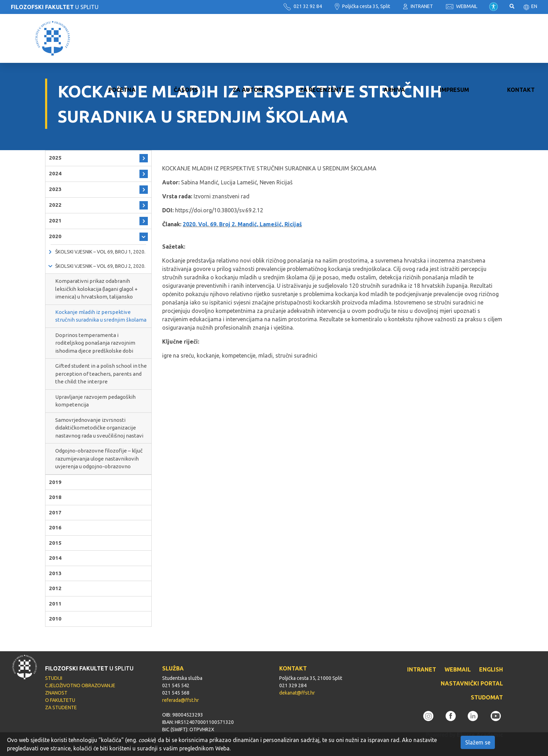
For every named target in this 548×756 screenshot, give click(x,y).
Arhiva (394, 38)
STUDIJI (54, 678)
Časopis (186, 38)
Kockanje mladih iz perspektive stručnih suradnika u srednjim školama (101, 316)
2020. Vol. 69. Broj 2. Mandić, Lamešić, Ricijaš (242, 224)
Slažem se (478, 742)
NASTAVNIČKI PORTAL (472, 683)
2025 (55, 158)
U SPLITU (55, 7)
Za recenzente (323, 38)
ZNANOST (56, 693)
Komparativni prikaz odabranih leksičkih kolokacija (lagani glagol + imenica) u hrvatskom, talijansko (96, 289)
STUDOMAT (487, 697)
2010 (55, 619)
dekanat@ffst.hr (297, 693)
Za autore (249, 38)
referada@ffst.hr (181, 700)
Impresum (454, 38)
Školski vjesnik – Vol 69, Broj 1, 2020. (100, 252)
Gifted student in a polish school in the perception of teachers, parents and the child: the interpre (101, 374)
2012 (55, 588)
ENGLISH (491, 669)
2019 (55, 482)
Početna (122, 38)
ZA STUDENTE (61, 707)
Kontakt (521, 38)
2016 (55, 527)
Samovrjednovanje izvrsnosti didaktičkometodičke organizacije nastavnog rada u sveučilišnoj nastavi (99, 428)
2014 (55, 558)
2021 (55, 221)
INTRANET (418, 6)
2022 (55, 205)
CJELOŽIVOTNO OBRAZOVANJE (80, 685)
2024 (55, 173)
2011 (55, 604)
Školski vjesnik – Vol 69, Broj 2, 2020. (100, 266)
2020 (55, 236)
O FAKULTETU (60, 700)
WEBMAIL (462, 6)
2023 (55, 189)
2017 (55, 512)
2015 (55, 543)
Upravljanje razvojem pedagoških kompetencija (95, 401)
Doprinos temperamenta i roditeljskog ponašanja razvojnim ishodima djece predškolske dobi (95, 343)
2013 (55, 573)
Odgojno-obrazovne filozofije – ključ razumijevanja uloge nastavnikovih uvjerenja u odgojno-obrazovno (99, 458)
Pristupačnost (493, 7)
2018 (55, 497)
